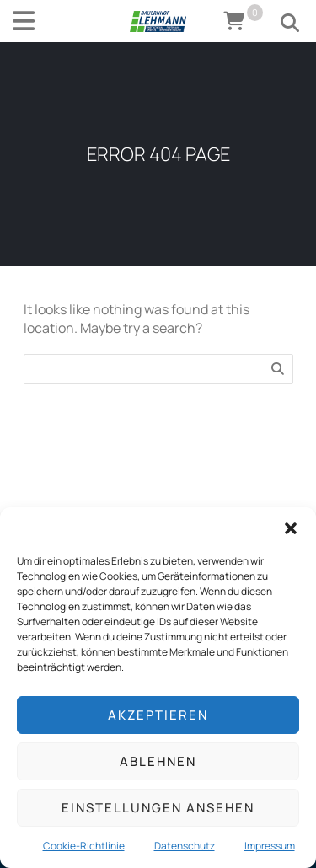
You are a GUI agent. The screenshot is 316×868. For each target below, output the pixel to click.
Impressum (270, 846)
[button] (291, 528)
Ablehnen (158, 761)
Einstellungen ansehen (158, 808)
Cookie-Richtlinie (84, 846)
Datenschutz (185, 846)
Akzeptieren (158, 715)
